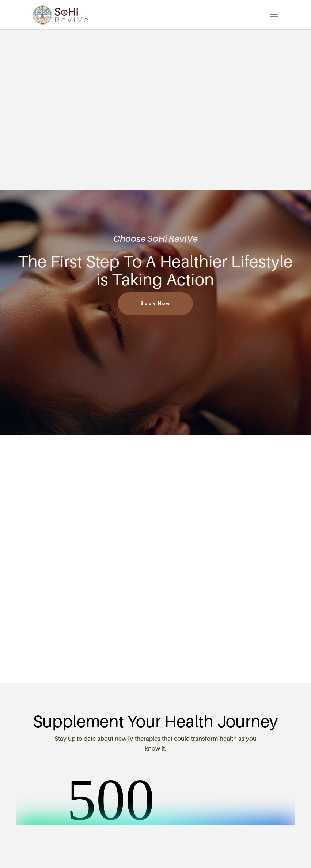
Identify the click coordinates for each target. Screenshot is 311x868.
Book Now (155, 304)
